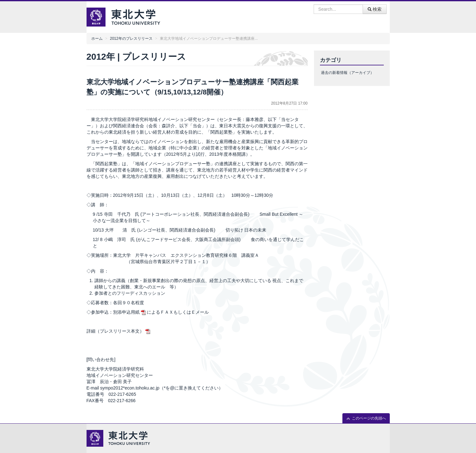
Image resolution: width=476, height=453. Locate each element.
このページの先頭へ (366, 418)
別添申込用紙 (126, 312)
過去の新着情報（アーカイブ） (347, 73)
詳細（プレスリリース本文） (115, 331)
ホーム (97, 39)
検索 (375, 9)
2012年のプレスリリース (131, 39)
